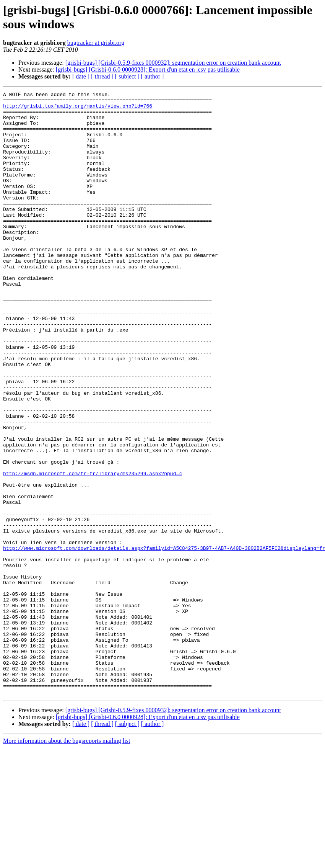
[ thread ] (102, 76)
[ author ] (153, 76)
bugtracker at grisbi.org (96, 43)
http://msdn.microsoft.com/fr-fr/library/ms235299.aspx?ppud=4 (93, 550)
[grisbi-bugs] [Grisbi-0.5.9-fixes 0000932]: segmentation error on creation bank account (173, 63)
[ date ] (81, 76)
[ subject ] (127, 76)
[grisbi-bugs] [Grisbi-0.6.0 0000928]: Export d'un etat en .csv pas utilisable (148, 69)
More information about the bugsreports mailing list (67, 861)
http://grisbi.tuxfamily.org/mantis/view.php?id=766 (78, 109)
